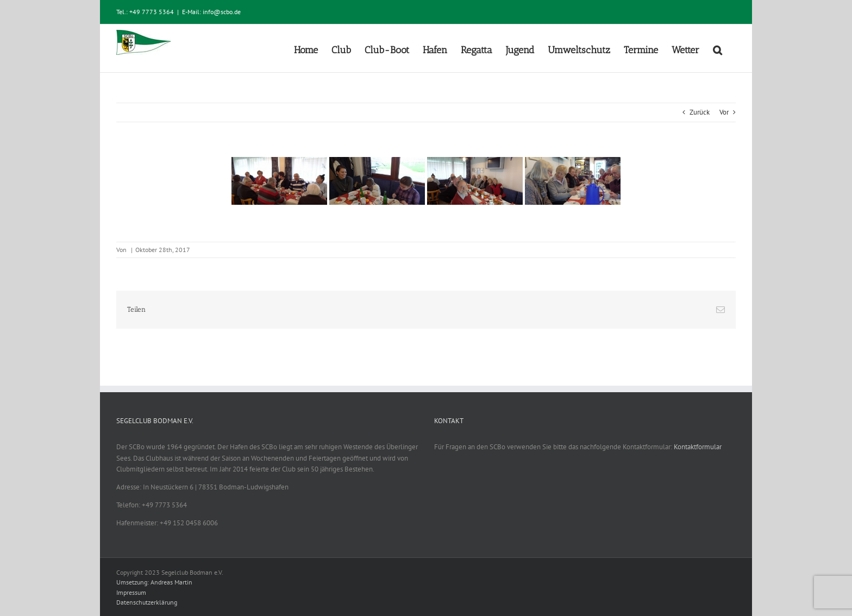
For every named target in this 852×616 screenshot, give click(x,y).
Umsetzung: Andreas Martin (154, 582)
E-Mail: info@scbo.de (211, 12)
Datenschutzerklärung (147, 602)
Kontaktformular (698, 447)
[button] (718, 48)
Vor (724, 112)
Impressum (131, 592)
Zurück (700, 112)
